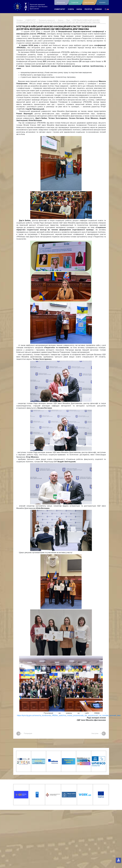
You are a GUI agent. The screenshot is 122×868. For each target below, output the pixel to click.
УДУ (26, 7)
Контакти (102, 2)
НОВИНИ (98, 9)
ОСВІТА (71, 9)
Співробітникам (89, 2)
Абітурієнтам (62, 2)
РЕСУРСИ (88, 9)
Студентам (76, 2)
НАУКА (79, 9)
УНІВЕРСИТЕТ (60, 9)
